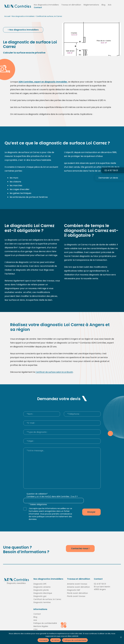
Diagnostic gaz (40, 596)
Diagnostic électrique (43, 593)
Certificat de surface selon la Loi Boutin (55, 372)
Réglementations (93, 5)
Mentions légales (41, 626)
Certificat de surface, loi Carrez (48, 599)
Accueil (7, 16)
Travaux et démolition (73, 5)
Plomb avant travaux (76, 596)
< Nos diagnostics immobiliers (23, 30)
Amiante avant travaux (77, 584)
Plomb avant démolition (78, 593)
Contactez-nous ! (80, 548)
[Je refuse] (121, 637)
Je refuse (55, 640)
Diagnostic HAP (74, 590)
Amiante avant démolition (79, 587)
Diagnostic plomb (41, 590)
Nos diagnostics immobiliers (48, 5)
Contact (40, 7)
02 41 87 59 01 (101, 584)
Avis (111, 5)
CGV (35, 629)
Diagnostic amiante (42, 587)
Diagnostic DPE (40, 584)
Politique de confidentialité (45, 623)
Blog (105, 5)
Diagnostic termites (42, 602)
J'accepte (43, 640)
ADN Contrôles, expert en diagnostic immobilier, (44, 82)
